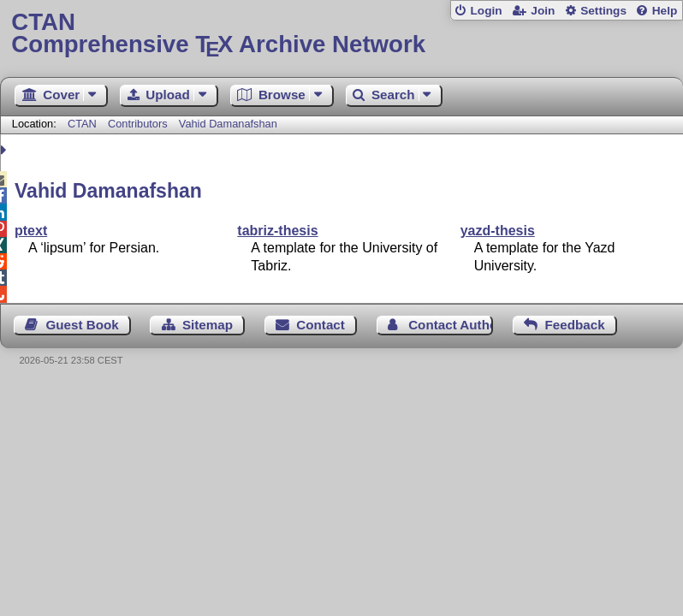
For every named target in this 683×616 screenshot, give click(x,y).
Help (665, 11)
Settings (603, 11)
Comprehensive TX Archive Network (341, 34)
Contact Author (451, 325)
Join (543, 11)
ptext (31, 231)
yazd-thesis (498, 231)
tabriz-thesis (277, 231)
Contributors (138, 124)
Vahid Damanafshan (228, 124)
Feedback (575, 325)
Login (486, 11)
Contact (321, 325)
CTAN (82, 124)
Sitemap (208, 325)
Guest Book (83, 325)
